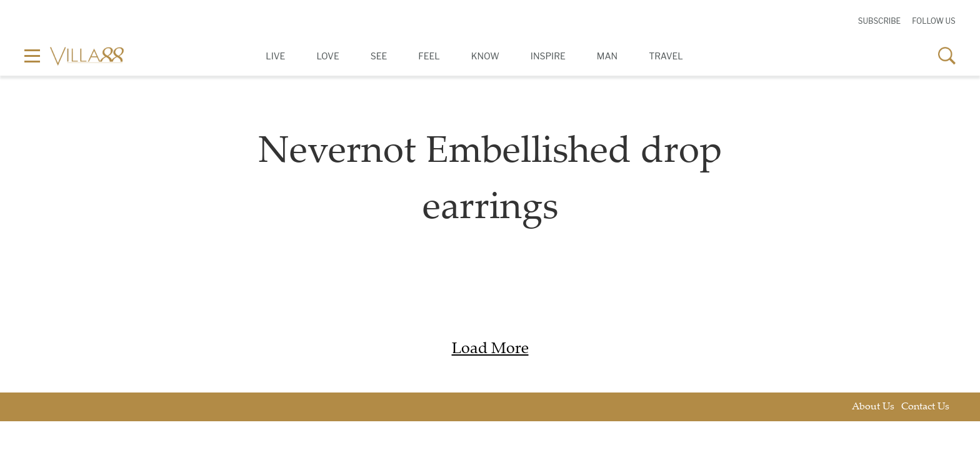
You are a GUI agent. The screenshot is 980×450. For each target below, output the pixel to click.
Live (275, 56)
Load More (490, 350)
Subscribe (879, 21)
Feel (429, 56)
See (379, 56)
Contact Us (925, 407)
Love (327, 56)
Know (485, 56)
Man (607, 56)
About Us (873, 407)
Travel (666, 56)
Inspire (548, 56)
